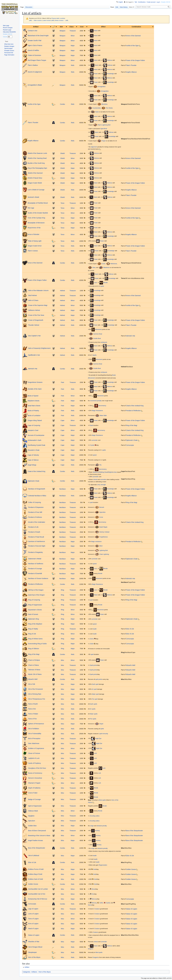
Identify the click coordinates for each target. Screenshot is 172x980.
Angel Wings (32, 465)
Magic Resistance (97, 411)
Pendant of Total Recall (36, 537)
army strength (102, 485)
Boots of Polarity (33, 410)
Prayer (104, 141)
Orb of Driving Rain (34, 694)
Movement (98, 329)
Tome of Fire (32, 719)
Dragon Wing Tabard (35, 420)
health (95, 629)
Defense (110, 60)
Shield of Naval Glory (35, 178)
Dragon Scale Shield (35, 183)
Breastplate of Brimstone (36, 223)
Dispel (101, 724)
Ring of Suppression (35, 605)
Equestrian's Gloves (35, 610)
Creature (97, 909)
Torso (62, 203)
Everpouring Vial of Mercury (37, 899)
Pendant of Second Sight (36, 546)
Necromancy (102, 406)
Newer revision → (60, 20)
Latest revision (47, 20)
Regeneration (103, 865)
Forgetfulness (104, 537)
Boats (114, 375)
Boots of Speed (33, 396)
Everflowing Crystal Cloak (37, 445)
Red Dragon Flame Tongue (37, 60)
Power (96, 74)
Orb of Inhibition (33, 729)
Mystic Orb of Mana (35, 674)
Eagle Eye (98, 739)
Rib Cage (31, 208)
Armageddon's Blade (35, 85)
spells (102, 286)
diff (30, 20)
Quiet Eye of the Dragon (36, 595)
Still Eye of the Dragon (36, 590)
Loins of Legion (33, 914)
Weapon (63, 31)
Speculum (31, 821)
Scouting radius (95, 816)
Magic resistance (96, 542)
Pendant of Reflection (133, 411)
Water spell (95, 694)
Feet (62, 382)
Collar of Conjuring (34, 502)
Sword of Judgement (35, 72)
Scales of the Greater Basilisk (38, 213)
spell (91, 502)
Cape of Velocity (33, 455)
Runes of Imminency (35, 773)
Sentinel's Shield (33, 197)
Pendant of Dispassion (36, 507)
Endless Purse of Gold (36, 869)
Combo (62, 104)
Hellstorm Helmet (34, 310)
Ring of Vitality (33, 629)
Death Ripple (103, 527)
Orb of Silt (31, 684)
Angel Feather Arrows (35, 840)
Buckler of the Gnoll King (36, 163)
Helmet (62, 291)
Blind (101, 546)
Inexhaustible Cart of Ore (37, 894)
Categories (26, 972)
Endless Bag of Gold (35, 874)
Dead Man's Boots (34, 406)
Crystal (92, 445)
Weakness (106, 268)
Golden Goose (131, 869)
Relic (73, 65)
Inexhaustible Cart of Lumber (38, 889)
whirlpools (104, 342)
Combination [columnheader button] (136, 27)
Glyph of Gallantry (34, 788)
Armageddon (102, 87)
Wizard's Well (131, 665)
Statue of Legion (132, 909)
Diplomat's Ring (33, 619)
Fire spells (93, 719)
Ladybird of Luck (34, 758)
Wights (110, 472)
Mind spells (102, 800)
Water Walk (103, 416)
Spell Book (104, 129)
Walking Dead (103, 472)
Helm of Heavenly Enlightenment (39, 348)
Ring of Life (32, 634)
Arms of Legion (33, 924)
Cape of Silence (33, 460)
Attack (96, 31)
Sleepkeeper (32, 952)
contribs (62, 18)
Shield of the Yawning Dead (37, 158)
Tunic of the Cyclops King (36, 218)
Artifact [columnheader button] (36, 27)
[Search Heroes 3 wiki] (153, 7)
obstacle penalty (102, 826)
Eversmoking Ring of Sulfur (37, 644)
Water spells (94, 714)
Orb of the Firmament (35, 689)
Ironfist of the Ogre (132, 46)
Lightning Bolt (104, 550)
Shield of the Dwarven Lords (37, 153)
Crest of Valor (33, 793)
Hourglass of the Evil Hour (37, 768)
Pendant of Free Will (35, 512)
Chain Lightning (104, 554)
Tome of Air (32, 709)
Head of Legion (33, 929)
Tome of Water (33, 714)
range (92, 826)
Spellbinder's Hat (34, 355)
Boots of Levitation (34, 415)
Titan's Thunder (131, 65)
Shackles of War (34, 942)
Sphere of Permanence (36, 724)
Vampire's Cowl (33, 430)
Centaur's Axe (33, 31)
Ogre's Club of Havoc (35, 45)
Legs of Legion (33, 909)
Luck (95, 283)
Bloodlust (104, 104)
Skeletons (96, 472)
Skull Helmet (32, 295)
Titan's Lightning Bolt (104, 125)
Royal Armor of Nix (34, 228)
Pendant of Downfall (35, 573)
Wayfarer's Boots (34, 401)
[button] (6, 41)
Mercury (94, 899)
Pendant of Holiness (35, 517)
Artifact (27, 967)
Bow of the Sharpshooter (134, 831)
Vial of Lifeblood (33, 856)
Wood (94, 889)
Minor (73, 36)
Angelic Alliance (131, 72)
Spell (91, 425)
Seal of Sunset (33, 614)
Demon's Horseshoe (35, 778)
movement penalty (96, 401)
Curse (103, 264)
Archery (97, 831)
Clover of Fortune (34, 753)
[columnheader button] (55, 27)
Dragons (91, 949)
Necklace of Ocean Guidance (38, 578)
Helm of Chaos (33, 300)
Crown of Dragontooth (35, 320)
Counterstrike (97, 108)
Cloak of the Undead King (135, 406)
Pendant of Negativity (35, 552)
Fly (101, 465)
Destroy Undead (104, 532)
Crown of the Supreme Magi (38, 305)
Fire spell (95, 699)
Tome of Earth (33, 704)
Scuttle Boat (97, 338)
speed (95, 455)
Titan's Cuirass (33, 251)
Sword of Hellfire (33, 50)
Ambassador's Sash (34, 440)
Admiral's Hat (130, 336)
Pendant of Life (33, 527)
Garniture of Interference (36, 541)
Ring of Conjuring (34, 600)
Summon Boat (98, 334)
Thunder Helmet (33, 325)
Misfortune (114, 264)
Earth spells (94, 704)
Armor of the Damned (133, 36)
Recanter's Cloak (34, 450)
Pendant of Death (34, 532)
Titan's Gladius (33, 65)
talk (58, 18)
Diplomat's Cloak (132, 440)
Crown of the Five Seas (36, 315)
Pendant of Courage (35, 569)
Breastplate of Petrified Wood (38, 203)
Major (73, 46)
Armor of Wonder (33, 234)
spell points (99, 679)
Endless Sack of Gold (35, 879)
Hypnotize (102, 512)
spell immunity (104, 734)
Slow (94, 268)
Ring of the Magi (132, 425)
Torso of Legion (33, 919)
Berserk (102, 507)
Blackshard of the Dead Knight (38, 36)
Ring (62, 590)
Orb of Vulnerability (34, 734)
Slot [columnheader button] (61, 27)
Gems (92, 639)
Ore (93, 894)
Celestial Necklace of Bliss (37, 496)
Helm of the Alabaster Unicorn (38, 290)
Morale (105, 283)
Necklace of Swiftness (35, 564)
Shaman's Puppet (34, 783)
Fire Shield (109, 108)
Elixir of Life (130, 629)
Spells (95, 355)
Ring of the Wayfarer (35, 624)
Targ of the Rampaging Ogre (37, 168)
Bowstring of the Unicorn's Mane (39, 835)
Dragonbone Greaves (35, 382)
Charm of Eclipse (34, 660)
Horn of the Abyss (34, 957)
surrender (95, 440)
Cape (62, 420)
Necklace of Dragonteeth (36, 489)
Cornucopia (130, 445)
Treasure (73, 31)
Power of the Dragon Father (135, 60)
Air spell (94, 689)
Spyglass (31, 816)
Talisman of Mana (34, 670)
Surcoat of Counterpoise (36, 435)
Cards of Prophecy (34, 763)
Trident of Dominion (34, 55)
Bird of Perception (34, 738)
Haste (97, 112)
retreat (95, 480)
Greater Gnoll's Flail (34, 41)
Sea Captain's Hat (34, 336)
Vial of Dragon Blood (35, 947)
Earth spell (95, 684)
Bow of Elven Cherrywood (37, 830)
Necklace (63, 489)
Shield (62, 153)
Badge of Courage (34, 799)
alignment (94, 147)
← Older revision (37, 20)
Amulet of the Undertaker (36, 522)
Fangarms (96, 957)
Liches (115, 472)
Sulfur (92, 644)
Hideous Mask (33, 811)
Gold (95, 869)
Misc (62, 660)
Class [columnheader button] (71, 27)
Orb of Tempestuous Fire (36, 699)
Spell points (94, 665)
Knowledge (110, 74)
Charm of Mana (33, 665)
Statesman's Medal (34, 559)
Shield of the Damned (35, 173)
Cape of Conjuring (34, 425)
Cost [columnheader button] (82, 27)
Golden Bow (32, 826)
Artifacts (34, 972)
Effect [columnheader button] (103, 27)
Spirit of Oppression (35, 806)
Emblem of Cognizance (36, 748)
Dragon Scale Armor (35, 246)
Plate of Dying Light (35, 241)
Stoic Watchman (34, 743)
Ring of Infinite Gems (35, 639)
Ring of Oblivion (33, 648)
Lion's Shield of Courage (36, 190)
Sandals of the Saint (35, 389)
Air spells (93, 709)
